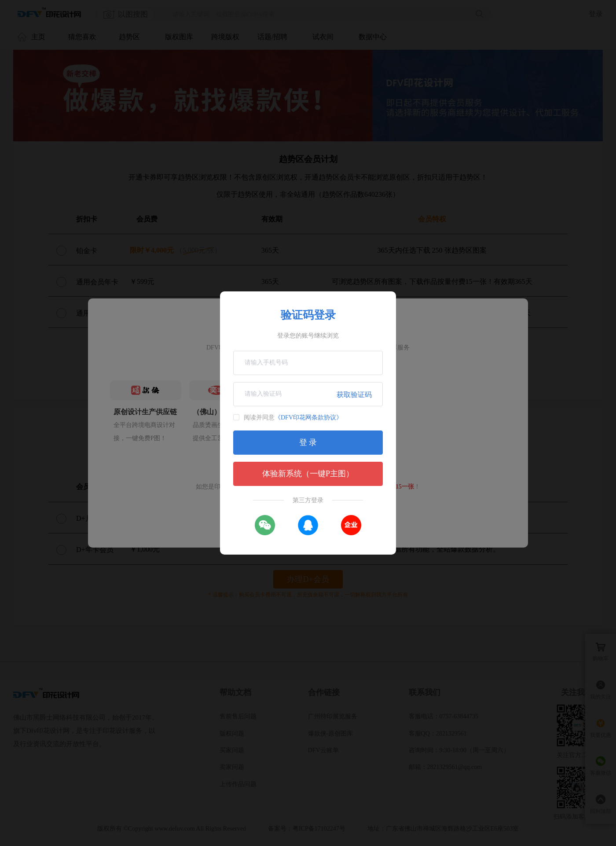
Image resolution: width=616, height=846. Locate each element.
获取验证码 (354, 395)
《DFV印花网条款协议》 (308, 417)
